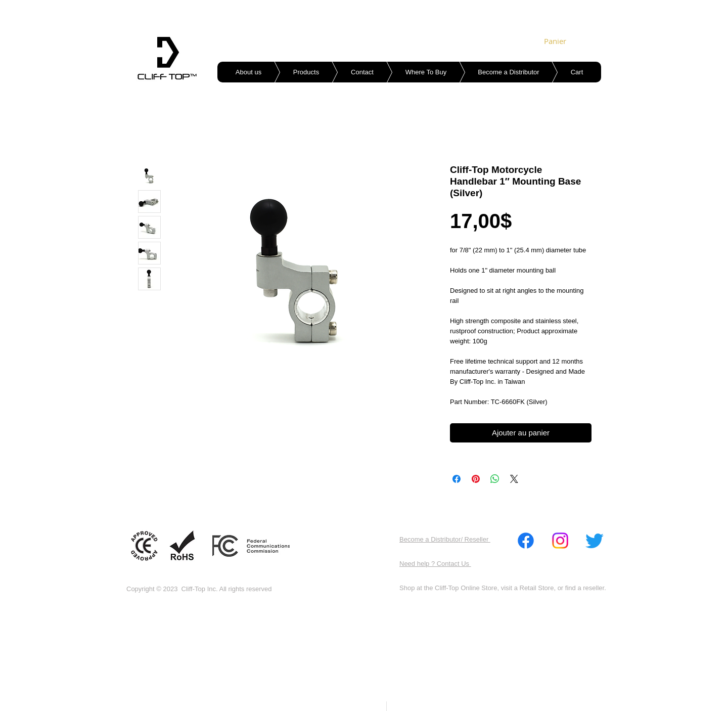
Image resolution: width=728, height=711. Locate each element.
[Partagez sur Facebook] (457, 479)
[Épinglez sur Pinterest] (476, 479)
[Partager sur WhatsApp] (495, 479)
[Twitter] (595, 541)
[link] (558, 41)
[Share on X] (514, 479)
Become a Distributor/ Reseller (445, 539)
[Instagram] (560, 541)
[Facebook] (526, 541)
